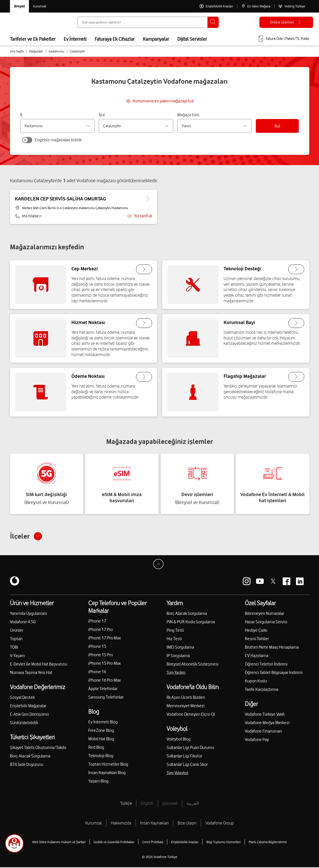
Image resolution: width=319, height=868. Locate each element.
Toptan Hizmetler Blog (108, 765)
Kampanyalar (156, 39)
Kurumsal (93, 824)
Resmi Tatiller (257, 639)
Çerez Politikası (153, 843)
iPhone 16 (97, 672)
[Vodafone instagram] (247, 582)
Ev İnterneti (75, 39)
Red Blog (96, 748)
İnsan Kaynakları (154, 824)
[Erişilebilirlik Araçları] (216, 6)
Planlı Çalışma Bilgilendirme (268, 843)
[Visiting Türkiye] (292, 6)
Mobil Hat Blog (101, 740)
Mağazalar (36, 51)
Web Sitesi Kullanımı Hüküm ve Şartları (59, 843)
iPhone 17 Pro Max (104, 639)
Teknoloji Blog (101, 756)
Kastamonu (56, 51)
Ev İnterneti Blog (103, 723)
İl (21, 115)
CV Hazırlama (257, 656)
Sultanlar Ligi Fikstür (184, 757)
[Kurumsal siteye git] (40, 6)
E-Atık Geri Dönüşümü (29, 715)
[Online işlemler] (286, 22)
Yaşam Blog (98, 782)
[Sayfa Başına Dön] (160, 566)
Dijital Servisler (192, 39)
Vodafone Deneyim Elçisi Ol (191, 715)
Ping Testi (175, 631)
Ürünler (17, 631)
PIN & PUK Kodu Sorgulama (191, 623)
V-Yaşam (17, 656)
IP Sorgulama (178, 656)
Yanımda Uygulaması (29, 614)
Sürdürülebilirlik (24, 723)
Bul (277, 126)
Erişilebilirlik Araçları (185, 843)
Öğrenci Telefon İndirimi (266, 665)
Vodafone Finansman (263, 732)
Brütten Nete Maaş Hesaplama (272, 648)
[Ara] (213, 22)
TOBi (14, 648)
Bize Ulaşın (187, 824)
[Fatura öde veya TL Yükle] (283, 39)
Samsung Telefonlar (106, 698)
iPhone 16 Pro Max (104, 681)
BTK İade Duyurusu (27, 765)
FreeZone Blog (101, 731)
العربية (193, 804)
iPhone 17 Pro (101, 630)
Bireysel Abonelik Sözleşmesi (192, 665)
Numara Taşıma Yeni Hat (31, 673)
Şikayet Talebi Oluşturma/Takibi (38, 748)
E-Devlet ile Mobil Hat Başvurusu (39, 665)
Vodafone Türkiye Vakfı (265, 715)
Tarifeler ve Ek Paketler (33, 39)
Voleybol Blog (179, 740)
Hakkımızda (121, 824)
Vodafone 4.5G (23, 623)
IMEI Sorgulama (180, 648)
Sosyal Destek (22, 698)
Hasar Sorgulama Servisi (266, 623)
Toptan (16, 639)
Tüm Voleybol (177, 774)
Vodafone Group (220, 824)
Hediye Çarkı (256, 631)
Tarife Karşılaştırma (262, 690)
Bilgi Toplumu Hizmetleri (224, 843)
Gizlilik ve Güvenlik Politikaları (114, 843)
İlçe (102, 115)
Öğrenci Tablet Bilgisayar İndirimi (274, 673)
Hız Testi (174, 639)
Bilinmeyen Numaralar (265, 614)
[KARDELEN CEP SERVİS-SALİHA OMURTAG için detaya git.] (148, 199)
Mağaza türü (188, 115)
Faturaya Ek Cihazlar (115, 39)
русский (170, 804)
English (147, 804)
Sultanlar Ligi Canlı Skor (187, 765)
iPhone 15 (97, 647)
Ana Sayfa (17, 51)
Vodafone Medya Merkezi (267, 723)
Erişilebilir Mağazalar (28, 706)
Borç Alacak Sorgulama (30, 757)
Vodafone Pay (257, 740)
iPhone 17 (97, 622)
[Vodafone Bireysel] (19, 6)
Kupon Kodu (256, 682)
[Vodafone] (15, 582)
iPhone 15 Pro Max (104, 664)
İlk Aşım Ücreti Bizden (186, 698)
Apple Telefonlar (103, 689)
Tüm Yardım (176, 673)
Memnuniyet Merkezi (186, 706)
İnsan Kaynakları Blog (107, 773)
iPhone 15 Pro (101, 656)
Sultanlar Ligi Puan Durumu (190, 748)
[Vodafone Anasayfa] (21, 22)
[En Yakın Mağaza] (256, 6)
